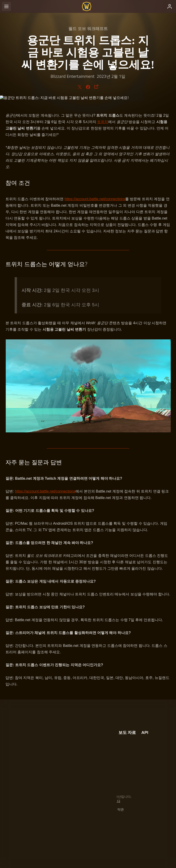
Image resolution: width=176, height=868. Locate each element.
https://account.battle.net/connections (95, 199)
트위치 (103, 122)
